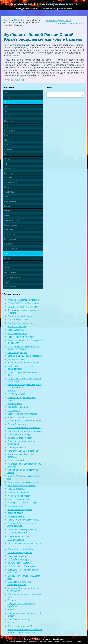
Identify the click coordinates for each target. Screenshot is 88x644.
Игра (6, 164)
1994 (6, 93)
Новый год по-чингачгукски (21, 337)
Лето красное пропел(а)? (20, 626)
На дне (11, 623)
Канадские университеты (69, 23)
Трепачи (12, 600)
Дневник (8, 149)
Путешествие (10, 239)
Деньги (7, 145)
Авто (6, 126)
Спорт (22, 80)
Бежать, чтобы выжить (19, 563)
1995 (6, 97)
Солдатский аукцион (18, 407)
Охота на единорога (17, 352)
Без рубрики (10, 130)
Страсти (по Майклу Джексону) (23, 529)
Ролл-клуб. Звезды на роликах (23, 451)
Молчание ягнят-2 (16, 516)
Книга (7, 187)
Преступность (11, 225)
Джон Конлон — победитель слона (25, 421)
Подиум (8, 216)
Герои (7, 140)
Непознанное (10, 201)
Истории (8, 178)
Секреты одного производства (22, 414)
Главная (7, 20)
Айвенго (12, 610)
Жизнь (7, 154)
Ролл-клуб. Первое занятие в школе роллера (22, 525)
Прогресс (8, 230)
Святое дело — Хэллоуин (20, 316)
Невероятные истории (18, 536)
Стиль (7, 258)
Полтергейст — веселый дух (22, 323)
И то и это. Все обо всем (54, 639)
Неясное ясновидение (18, 492)
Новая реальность (17, 447)
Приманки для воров (18, 556)
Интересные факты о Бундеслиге (24, 300)
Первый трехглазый (17, 489)
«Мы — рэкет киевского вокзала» (24, 428)
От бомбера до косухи (18, 559)
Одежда (8, 206)
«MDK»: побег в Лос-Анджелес (23, 566)
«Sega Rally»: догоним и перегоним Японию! (19, 583)
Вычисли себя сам (17, 327)
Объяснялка (14, 410)
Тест (6, 263)
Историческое (11, 182)
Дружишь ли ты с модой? (20, 438)
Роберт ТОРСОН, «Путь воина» (23, 303)
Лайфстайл (9, 192)
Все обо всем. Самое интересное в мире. (44, 4)
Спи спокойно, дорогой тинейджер (25, 431)
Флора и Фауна (11, 272)
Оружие (8, 211)
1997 (6, 107)
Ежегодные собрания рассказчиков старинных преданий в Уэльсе (25, 631)
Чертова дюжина (12, 277)
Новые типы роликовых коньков (23, 520)
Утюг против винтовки (18, 499)
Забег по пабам (15, 513)
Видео (7, 135)
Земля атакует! (15, 404)
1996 (16, 20)
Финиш (7, 267)
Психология (9, 234)
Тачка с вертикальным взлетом (23, 482)
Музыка (8, 197)
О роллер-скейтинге (17, 533)
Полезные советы (12, 220)
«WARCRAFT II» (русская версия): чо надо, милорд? (24, 386)
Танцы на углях (15, 506)
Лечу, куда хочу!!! (16, 540)
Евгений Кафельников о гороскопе (25, 356)
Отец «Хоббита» (16, 330)
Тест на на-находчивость (20, 553)
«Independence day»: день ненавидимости (20, 368)
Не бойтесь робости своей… (22, 485)
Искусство (9, 173)
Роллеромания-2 (16, 460)
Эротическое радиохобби (20, 549)
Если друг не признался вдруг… (23, 503)
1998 (6, 112)
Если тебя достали (17, 424)
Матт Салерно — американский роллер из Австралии (23, 348)
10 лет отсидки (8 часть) (59, 20)
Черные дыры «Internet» (19, 417)
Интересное (10, 168)
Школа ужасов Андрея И (20, 510)
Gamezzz (8, 121)
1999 (6, 116)
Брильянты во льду (17, 333)
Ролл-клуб (9, 244)
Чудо (6, 282)
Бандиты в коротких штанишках (23, 307)
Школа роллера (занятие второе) (24, 363)
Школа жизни (10, 286)
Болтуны (12, 391)
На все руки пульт (16, 394)
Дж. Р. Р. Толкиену (16, 359)
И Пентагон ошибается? (19, 496)
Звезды (7, 159)
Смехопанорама (12, 249)
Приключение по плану (19, 434)
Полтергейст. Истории (18, 320)
